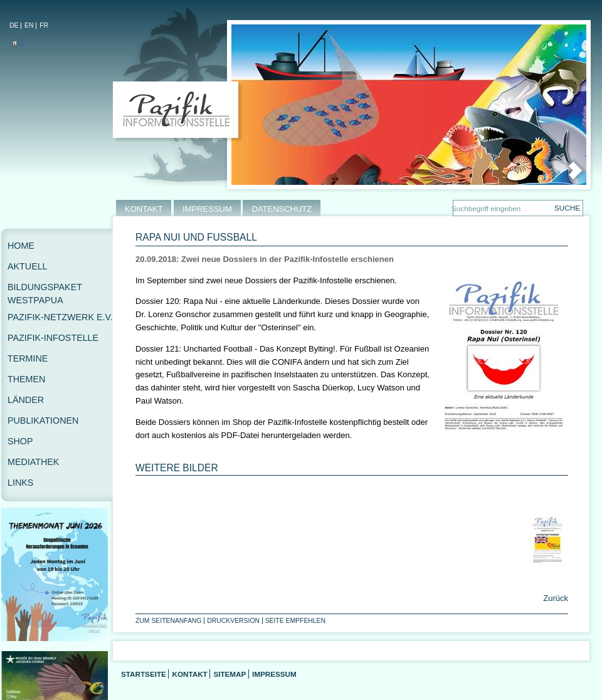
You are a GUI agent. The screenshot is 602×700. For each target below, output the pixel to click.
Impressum (274, 674)
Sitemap (230, 674)
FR (44, 25)
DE (14, 25)
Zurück (555, 598)
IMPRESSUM (207, 209)
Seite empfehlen (295, 621)
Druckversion (233, 621)
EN (29, 25)
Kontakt (189, 674)
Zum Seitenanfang (169, 621)
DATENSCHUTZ (282, 209)
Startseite (144, 674)
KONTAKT (144, 209)
